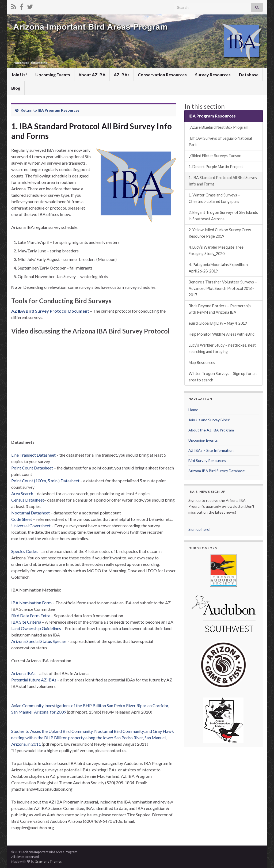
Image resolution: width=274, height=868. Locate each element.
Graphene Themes (48, 861)
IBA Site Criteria (27, 622)
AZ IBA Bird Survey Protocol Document (50, 311)
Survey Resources (213, 75)
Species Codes (24, 551)
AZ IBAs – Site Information (211, 450)
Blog (16, 88)
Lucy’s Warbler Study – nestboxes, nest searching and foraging (222, 348)
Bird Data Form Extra (31, 615)
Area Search (22, 493)
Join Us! (19, 75)
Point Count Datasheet (33, 468)
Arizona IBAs (23, 673)
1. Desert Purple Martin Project (216, 167)
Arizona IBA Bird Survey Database (217, 471)
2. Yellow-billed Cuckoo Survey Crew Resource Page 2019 (220, 233)
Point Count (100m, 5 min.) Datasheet (45, 481)
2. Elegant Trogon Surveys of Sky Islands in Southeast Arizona (223, 216)
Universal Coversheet (31, 526)
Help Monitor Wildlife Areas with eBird (222, 334)
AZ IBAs (122, 75)
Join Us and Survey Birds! (209, 420)
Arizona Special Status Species (39, 641)
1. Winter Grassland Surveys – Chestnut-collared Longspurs (214, 198)
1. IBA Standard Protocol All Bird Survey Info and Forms (223, 181)
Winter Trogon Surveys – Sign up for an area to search (223, 377)
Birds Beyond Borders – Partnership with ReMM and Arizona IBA (220, 309)
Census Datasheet (28, 500)
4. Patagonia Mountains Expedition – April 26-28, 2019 (220, 268)
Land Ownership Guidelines (37, 628)
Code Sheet (22, 519)
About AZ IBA (92, 75)
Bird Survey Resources (207, 460)
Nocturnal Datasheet (31, 513)
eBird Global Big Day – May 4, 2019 (218, 323)
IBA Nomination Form (32, 603)
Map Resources (202, 363)
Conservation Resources (162, 75)
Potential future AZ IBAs (34, 680)
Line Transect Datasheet (33, 455)
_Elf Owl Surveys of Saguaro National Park (220, 141)
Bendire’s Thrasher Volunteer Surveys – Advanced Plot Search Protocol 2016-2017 (223, 288)
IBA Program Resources (59, 110)
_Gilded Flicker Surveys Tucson (215, 156)
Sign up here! (199, 529)
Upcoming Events (53, 75)
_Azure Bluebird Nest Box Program (218, 127)
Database (249, 75)
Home (193, 410)
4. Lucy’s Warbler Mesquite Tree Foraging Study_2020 (216, 250)
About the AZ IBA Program (211, 430)
